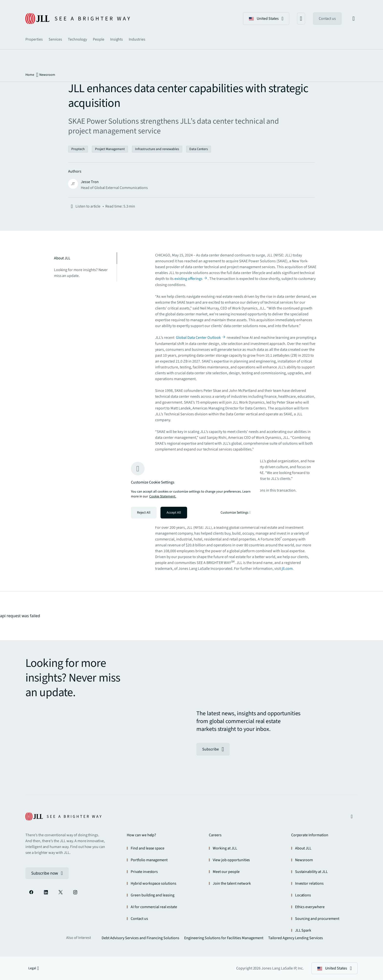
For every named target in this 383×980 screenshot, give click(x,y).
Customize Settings (236, 513)
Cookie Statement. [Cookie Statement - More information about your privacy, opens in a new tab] (163, 496)
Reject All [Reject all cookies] (144, 513)
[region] (191, 490)
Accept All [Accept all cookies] (174, 513)
